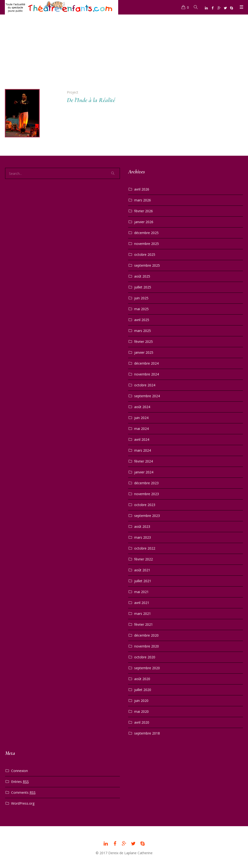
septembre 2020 (147, 668)
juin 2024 (141, 418)
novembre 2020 (147, 646)
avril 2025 (142, 320)
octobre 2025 (145, 254)
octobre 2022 (145, 548)
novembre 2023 (147, 494)
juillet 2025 (143, 287)
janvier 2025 (144, 352)
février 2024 (143, 461)
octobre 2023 (145, 505)
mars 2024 (143, 450)
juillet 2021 (143, 581)
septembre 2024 (147, 396)
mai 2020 (141, 711)
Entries (20, 782)
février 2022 (143, 559)
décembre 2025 (146, 233)
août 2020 (142, 679)
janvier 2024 (144, 472)
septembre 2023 (147, 516)
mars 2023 (143, 537)
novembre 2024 (147, 374)
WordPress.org (23, 803)
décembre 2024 (146, 363)
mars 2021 (143, 614)
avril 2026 (142, 189)
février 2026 (143, 211)
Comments (23, 793)
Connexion (19, 771)
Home (119, 54)
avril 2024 (142, 439)
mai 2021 (141, 592)
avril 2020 (142, 722)
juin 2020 (141, 701)
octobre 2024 (145, 385)
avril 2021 (142, 603)
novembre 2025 (147, 244)
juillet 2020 (143, 690)
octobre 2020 (145, 657)
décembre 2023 (146, 483)
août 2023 (142, 526)
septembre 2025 (147, 265)
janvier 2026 (144, 222)
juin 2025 (141, 298)
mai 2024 (141, 429)
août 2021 (142, 570)
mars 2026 (143, 200)
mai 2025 (141, 309)
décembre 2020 (146, 635)
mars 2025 (143, 331)
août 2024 (142, 407)
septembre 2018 (147, 733)
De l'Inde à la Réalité (91, 100)
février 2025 (143, 342)
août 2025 (142, 276)
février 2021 (143, 624)
